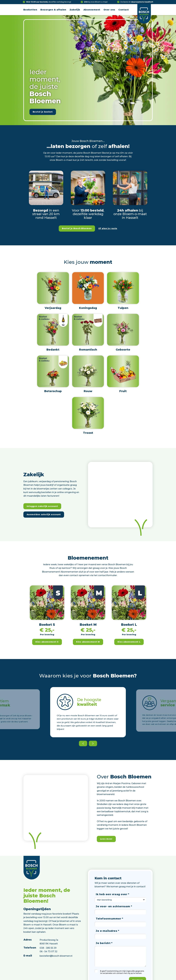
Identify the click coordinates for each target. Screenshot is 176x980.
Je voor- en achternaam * (114, 906)
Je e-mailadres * (108, 931)
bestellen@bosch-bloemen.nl (56, 956)
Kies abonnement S (47, 642)
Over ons (109, 10)
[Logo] (144, 14)
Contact (124, 10)
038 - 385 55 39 (48, 948)
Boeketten (30, 10)
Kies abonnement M (88, 642)
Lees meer (106, 839)
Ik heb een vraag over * (112, 894)
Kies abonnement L (129, 642)
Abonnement (92, 10)
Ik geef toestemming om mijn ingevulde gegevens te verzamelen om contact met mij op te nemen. (122, 972)
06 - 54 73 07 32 (48, 951)
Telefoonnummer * (110, 919)
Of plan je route (108, 228)
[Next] (93, 743)
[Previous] (83, 743)
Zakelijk (75, 10)
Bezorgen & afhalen (53, 10)
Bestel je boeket (43, 112)
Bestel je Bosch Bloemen (77, 228)
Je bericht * (104, 943)
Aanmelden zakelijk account (44, 514)
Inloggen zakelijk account (42, 506)
